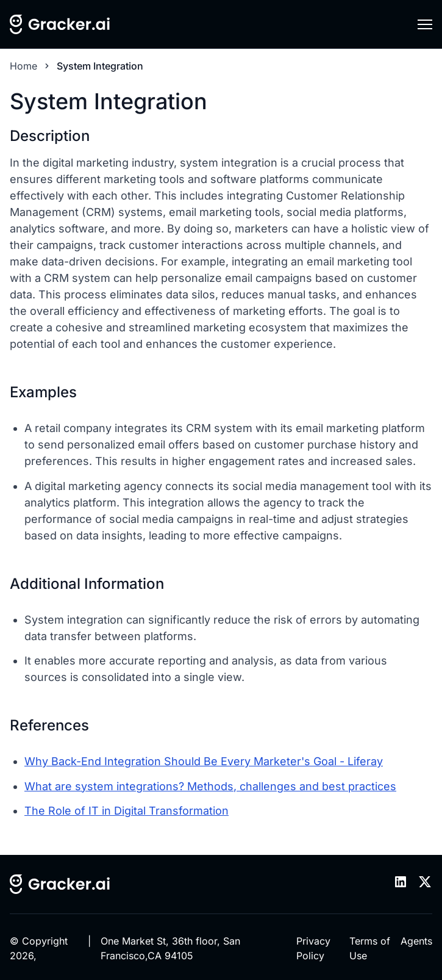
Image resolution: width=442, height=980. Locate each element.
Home (23, 66)
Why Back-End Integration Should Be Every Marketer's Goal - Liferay (204, 761)
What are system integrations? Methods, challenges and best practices (210, 786)
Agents (416, 941)
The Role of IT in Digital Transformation (127, 811)
